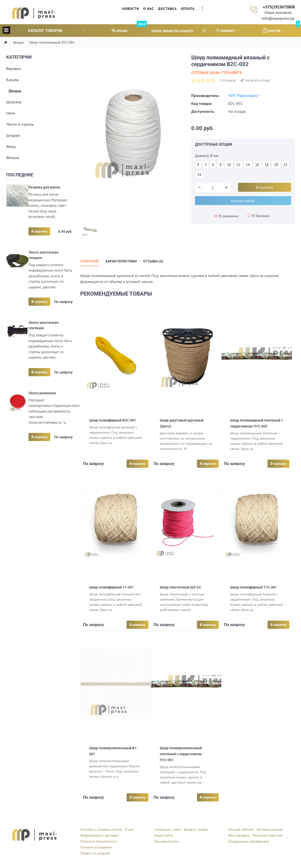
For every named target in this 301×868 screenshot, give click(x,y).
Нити (11, 113)
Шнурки (13, 135)
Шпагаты (14, 102)
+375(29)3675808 (279, 7)
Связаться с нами (168, 829)
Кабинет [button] (226, 31)
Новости (131, 9)
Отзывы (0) (153, 261)
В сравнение (226, 216)
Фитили (13, 158)
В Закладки (259, 216)
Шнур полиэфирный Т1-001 (111, 587)
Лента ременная (42, 393)
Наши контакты (278, 12)
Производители (166, 841)
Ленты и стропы (20, 124)
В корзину (39, 231)
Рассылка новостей (268, 835)
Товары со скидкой (95, 853)
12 (238, 165)
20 (276, 165)
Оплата (188, 9)
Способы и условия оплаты (101, 829)
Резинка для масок (44, 187)
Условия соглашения (96, 847)
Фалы (11, 146)
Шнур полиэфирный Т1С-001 (254, 587)
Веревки (14, 69)
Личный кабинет (241, 829)
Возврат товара (196, 829)
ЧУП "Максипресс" (244, 95)
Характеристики (121, 261)
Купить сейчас (243, 201)
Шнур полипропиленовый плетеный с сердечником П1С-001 (181, 754)
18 (267, 165)
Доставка (167, 9)
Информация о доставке (99, 835)
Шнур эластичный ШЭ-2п (180, 587)
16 (257, 165)
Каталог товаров (44, 30)
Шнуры (18, 42)
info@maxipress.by (278, 18)
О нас (149, 9)
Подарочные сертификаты (249, 841)
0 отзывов (228, 80)
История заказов (270, 829)
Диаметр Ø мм (207, 156)
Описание (90, 261)
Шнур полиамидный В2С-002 (52, 42)
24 (199, 175)
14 (248, 165)
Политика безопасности (99, 841)
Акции (129, 29)
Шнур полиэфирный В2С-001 (113, 420)
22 (285, 165)
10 (229, 165)
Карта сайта (164, 835)
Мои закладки (239, 835)
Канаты (13, 80)
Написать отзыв (255, 80)
